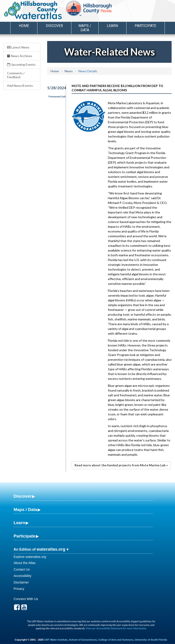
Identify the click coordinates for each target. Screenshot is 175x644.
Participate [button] (145, 26)
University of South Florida (151, 640)
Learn (19, 523)
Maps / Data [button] (85, 28)
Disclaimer (21, 582)
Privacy (19, 589)
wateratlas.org (51, 549)
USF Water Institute (56, 640)
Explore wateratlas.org (30, 557)
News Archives (20, 56)
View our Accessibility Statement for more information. (116, 628)
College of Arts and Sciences (116, 640)
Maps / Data (25, 510)
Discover (23, 496)
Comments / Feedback (16, 75)
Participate (24, 536)
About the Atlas (25, 563)
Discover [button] (54, 26)
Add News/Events (20, 86)
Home (24, 26)
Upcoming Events (21, 64)
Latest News (18, 47)
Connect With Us (26, 599)
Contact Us (22, 569)
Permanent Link (57, 97)
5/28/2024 (54, 88)
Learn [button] (112, 26)
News (69, 71)
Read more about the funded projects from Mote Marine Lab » (121, 465)
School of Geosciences (83, 640)
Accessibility (22, 576)
